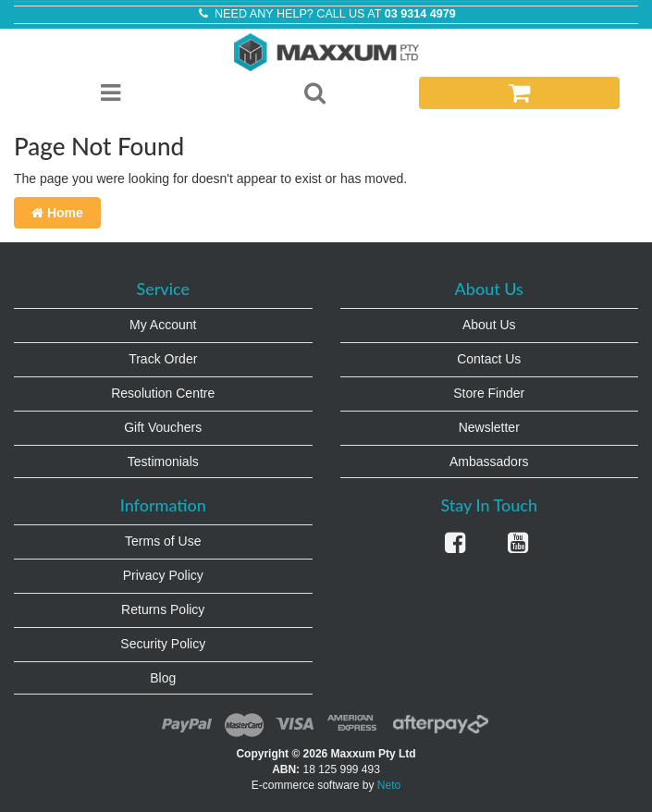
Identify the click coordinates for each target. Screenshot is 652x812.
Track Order (163, 359)
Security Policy (163, 644)
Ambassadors (489, 461)
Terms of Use (163, 541)
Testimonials (163, 461)
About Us (489, 325)
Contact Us (489, 359)
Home (57, 213)
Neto (389, 785)
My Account (163, 325)
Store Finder (489, 393)
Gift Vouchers (163, 427)
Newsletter (489, 427)
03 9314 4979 (420, 14)
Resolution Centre (163, 393)
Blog (163, 678)
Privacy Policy (163, 575)
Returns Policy (163, 609)
